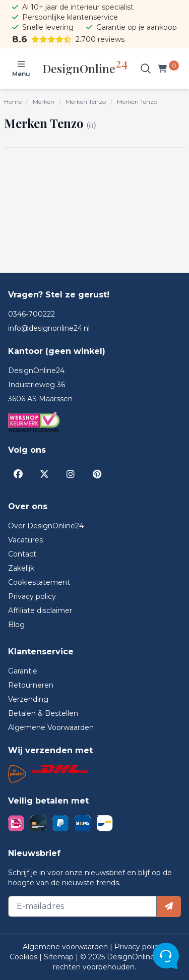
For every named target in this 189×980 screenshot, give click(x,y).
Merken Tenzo (86, 102)
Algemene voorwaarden (66, 947)
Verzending (28, 699)
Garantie (23, 671)
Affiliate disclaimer (40, 610)
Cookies (24, 957)
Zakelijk (21, 568)
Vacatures (25, 540)
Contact (22, 554)
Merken (44, 102)
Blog (16, 625)
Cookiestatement (39, 582)
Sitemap (60, 957)
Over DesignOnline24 (46, 526)
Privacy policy (32, 596)
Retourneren (31, 685)
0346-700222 (31, 314)
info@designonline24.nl (49, 328)
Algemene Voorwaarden (51, 727)
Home (13, 102)
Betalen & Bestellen (43, 713)
